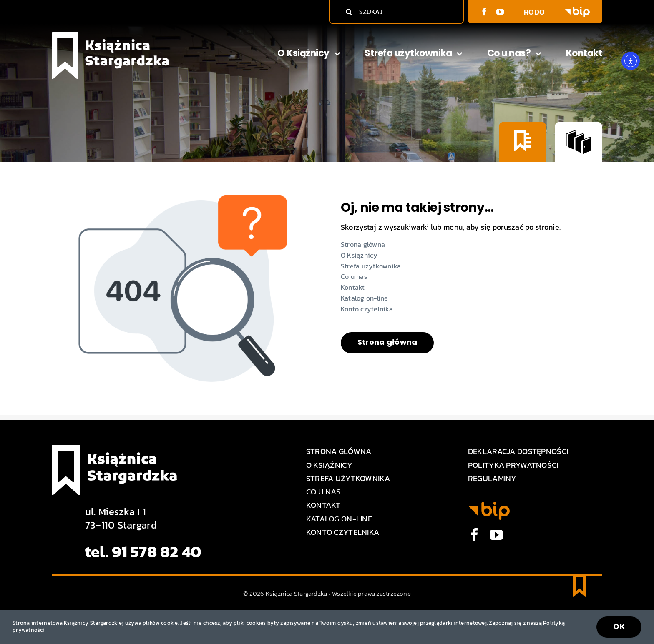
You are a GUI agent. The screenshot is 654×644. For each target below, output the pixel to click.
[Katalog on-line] (579, 142)
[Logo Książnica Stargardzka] (110, 36)
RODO (534, 12)
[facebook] (484, 12)
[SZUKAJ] (399, 12)
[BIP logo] (577, 10)
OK (619, 626)
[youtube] (500, 12)
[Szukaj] (349, 12)
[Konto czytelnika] (523, 142)
